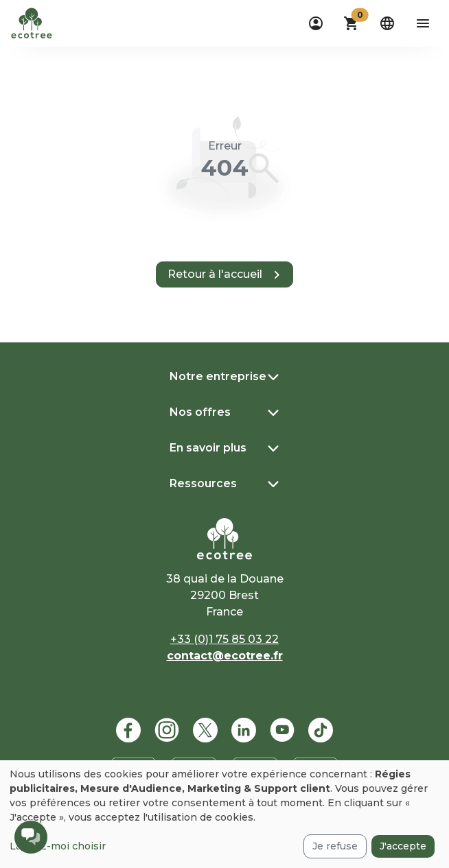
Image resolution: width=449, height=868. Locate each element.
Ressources (203, 483)
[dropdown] (316, 23)
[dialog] (224, 814)
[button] (352, 23)
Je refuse (335, 846)
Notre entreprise (218, 376)
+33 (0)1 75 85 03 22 (224, 639)
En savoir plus (208, 448)
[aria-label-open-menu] (423, 23)
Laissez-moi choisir (58, 846)
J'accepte (403, 846)
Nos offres (200, 412)
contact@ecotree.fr (225, 656)
